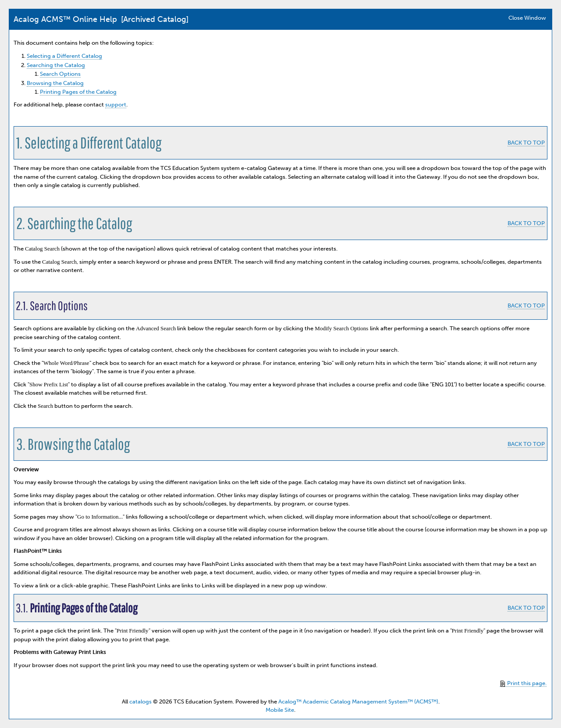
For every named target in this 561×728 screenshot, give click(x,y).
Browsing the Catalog (55, 83)
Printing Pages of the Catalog (78, 92)
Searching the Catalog (56, 65)
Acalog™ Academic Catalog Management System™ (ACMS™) (358, 701)
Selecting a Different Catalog (64, 56)
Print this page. (524, 683)
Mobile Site (280, 710)
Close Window (527, 18)
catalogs (140, 701)
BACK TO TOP (526, 143)
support (116, 104)
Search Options (60, 74)
